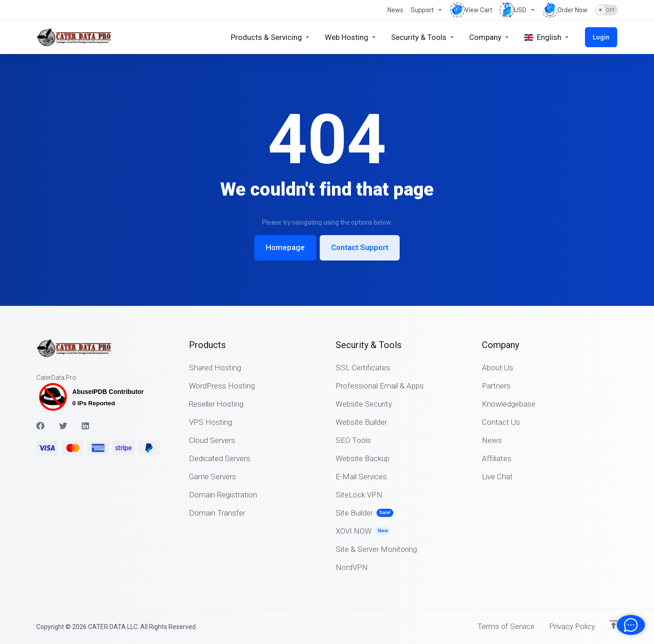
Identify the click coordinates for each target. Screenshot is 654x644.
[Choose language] (548, 37)
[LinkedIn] (86, 426)
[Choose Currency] (518, 10)
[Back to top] (614, 624)
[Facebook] (40, 426)
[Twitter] (63, 426)
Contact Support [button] (360, 248)
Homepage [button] (285, 248)
